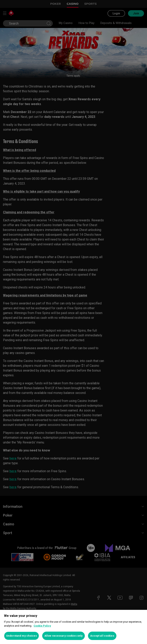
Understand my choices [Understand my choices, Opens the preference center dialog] (21, 636)
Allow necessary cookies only (64, 636)
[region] (73, 627)
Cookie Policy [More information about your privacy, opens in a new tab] (42, 626)
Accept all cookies (102, 636)
